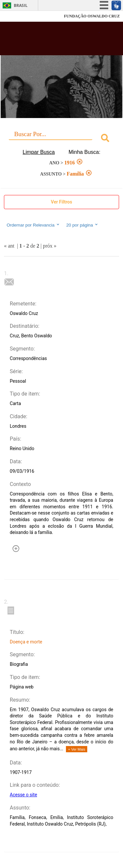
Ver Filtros (61, 202)
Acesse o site (23, 795)
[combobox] (61, 139)
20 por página (82, 225)
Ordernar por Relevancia (33, 225)
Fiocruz (20, 16)
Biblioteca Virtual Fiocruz (52, 40)
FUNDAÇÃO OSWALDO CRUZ (92, 16)
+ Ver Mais (76, 749)
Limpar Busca (39, 152)
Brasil (21, 5)
